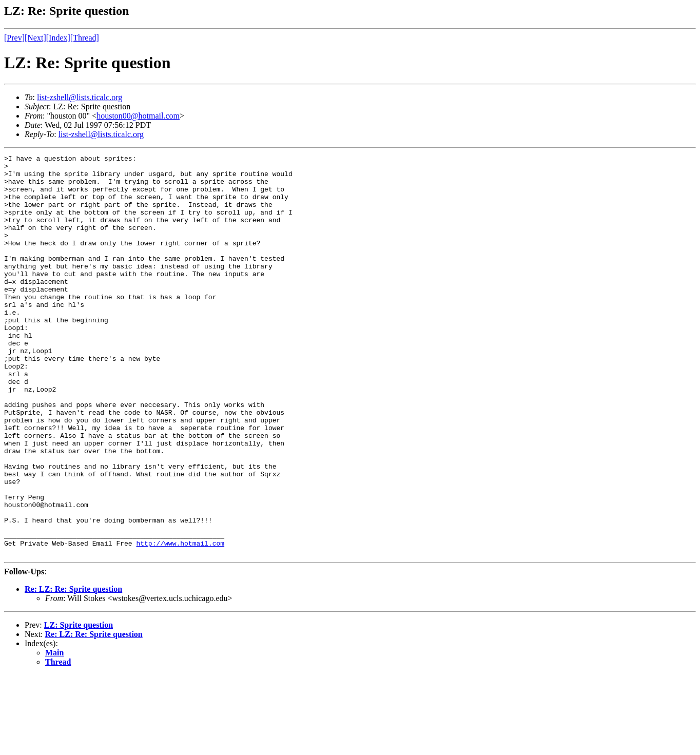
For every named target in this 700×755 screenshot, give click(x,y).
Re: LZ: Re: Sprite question (73, 669)
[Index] (58, 38)
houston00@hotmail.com (138, 116)
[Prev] (14, 38)
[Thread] (85, 38)
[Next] (35, 38)
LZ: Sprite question (79, 705)
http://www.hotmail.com (180, 622)
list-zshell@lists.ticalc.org (80, 97)
